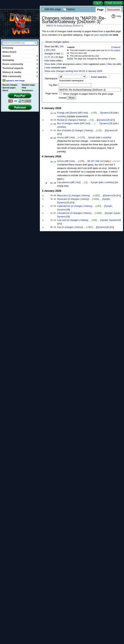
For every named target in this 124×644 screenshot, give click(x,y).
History (71, 9)
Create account (114, 3)
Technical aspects (20, 68)
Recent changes (10, 85)
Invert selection (99, 77)
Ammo (61, 138)
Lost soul (62, 220)
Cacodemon (63, 182)
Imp (59, 227)
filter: (53, 85)
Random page (28, 85)
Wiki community (20, 76)
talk (116, 113)
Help (119, 16)
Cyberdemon (64, 206)
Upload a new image (15, 81)
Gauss (117, 213)
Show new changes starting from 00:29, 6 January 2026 (73, 71)
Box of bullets (64, 131)
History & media (20, 72)
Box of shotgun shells (68, 123)
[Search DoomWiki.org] (18, 43)
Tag (50, 85)
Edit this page (53, 9)
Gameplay (20, 60)
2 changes (71, 120)
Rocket (61, 120)
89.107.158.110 (96, 161)
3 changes (78, 131)
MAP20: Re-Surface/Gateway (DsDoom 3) (65, 26)
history (82, 120)
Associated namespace (71, 81)
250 (48, 50)
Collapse (116, 47)
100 (62, 47)
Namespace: (51, 79)
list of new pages (112, 50)
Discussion (114, 10)
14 (52, 57)
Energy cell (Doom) (67, 113)
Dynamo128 (106, 113)
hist (85, 113)
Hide (47, 61)
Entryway (8, 48)
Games (20, 56)
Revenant (62, 199)
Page (100, 10)
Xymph (92, 138)
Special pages (9, 88)
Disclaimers (27, 90)
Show (47, 64)
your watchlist (101, 35)
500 (53, 50)
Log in (98, 3)
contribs (61, 116)
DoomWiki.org (20, 24)
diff (80, 113)
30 (57, 57)
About (5, 90)
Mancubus (63, 196)
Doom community (20, 64)
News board (9, 52)
